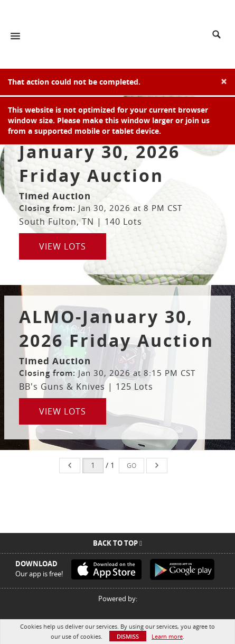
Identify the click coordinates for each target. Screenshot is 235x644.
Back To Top (117, 543)
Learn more (167, 636)
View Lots (63, 246)
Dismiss (128, 636)
